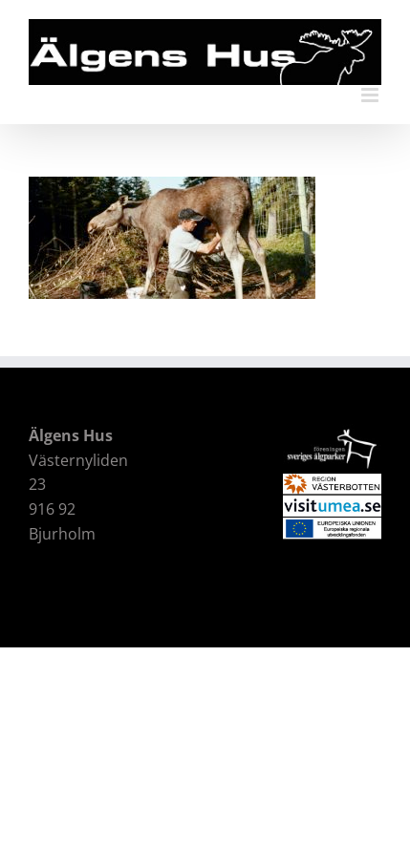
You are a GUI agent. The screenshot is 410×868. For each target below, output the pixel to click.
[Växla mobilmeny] (371, 95)
